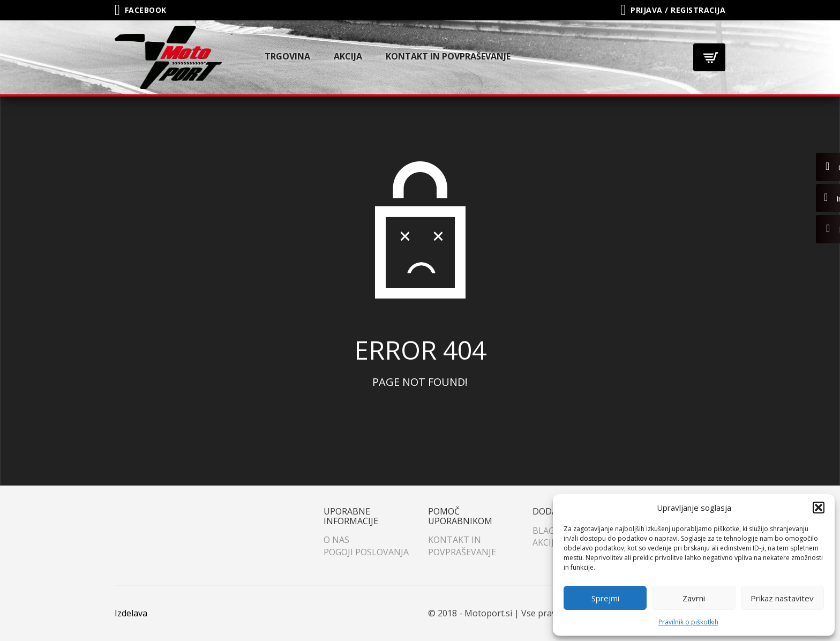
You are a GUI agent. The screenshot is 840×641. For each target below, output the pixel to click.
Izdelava (131, 613)
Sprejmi (605, 598)
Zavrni (694, 598)
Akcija (348, 56)
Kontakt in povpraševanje (448, 56)
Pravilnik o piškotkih (688, 622)
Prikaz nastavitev (782, 598)
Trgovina (287, 56)
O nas (336, 540)
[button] (819, 508)
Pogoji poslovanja (366, 552)
